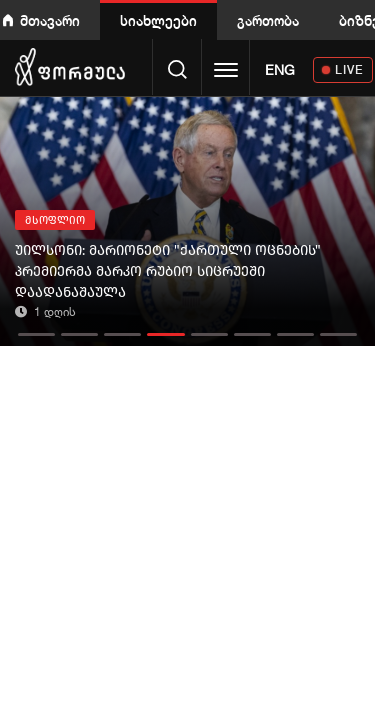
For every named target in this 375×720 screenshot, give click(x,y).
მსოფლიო (55, 220)
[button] (36, 329)
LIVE (349, 69)
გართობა (268, 20)
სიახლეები (158, 20)
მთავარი (50, 20)
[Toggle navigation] (226, 72)
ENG (280, 70)
